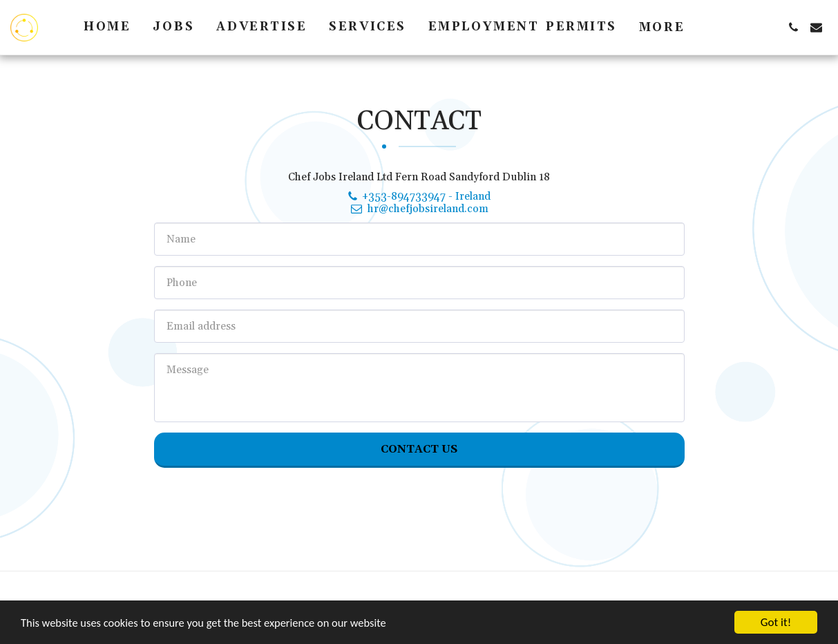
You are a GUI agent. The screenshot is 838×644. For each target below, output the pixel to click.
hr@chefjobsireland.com (419, 209)
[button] (793, 27)
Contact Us (419, 449)
